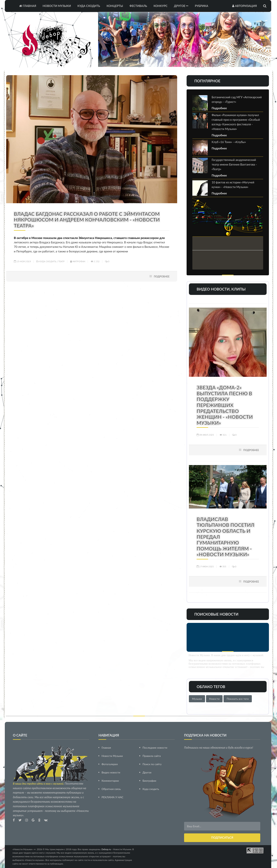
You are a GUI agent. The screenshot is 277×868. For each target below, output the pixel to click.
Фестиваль (138, 6)
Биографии (149, 780)
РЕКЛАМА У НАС (112, 797)
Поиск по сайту (152, 764)
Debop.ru (106, 849)
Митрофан (78, 261)
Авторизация (244, 6)
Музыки (197, 699)
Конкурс (160, 6)
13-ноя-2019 (22, 261)
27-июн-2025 (205, 566)
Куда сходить (89, 6)
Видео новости (111, 772)
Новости (214, 699)
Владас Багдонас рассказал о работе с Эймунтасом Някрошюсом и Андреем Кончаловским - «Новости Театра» (87, 220)
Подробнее (162, 276)
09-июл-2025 (205, 435)
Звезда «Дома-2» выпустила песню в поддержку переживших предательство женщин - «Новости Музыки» (225, 405)
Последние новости (155, 747)
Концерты (115, 6)
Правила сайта (152, 756)
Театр (61, 261)
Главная (28, 6)
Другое (181, 6)
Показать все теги (238, 699)
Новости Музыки (57, 6)
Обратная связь (111, 789)
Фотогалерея (110, 764)
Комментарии (110, 780)
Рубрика (201, 6)
